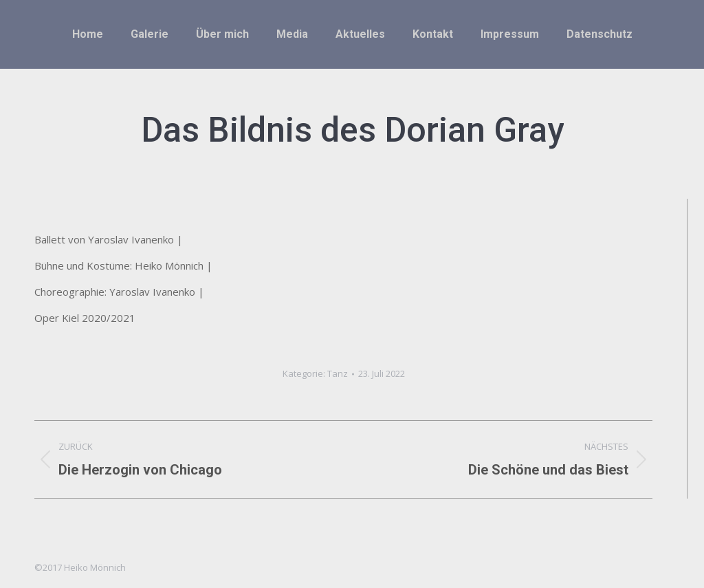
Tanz (338, 373)
